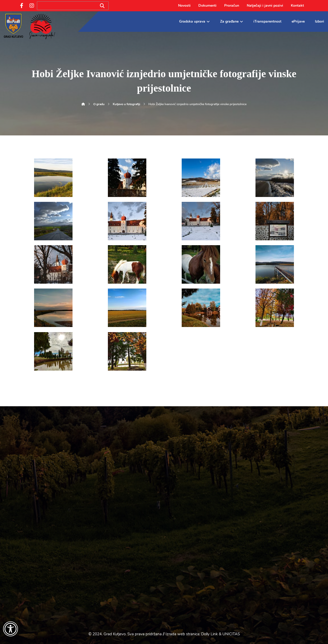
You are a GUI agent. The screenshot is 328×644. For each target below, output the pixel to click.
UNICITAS (231, 634)
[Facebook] (22, 6)
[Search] (102, 6)
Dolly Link (209, 634)
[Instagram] (32, 6)
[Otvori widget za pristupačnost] (11, 629)
